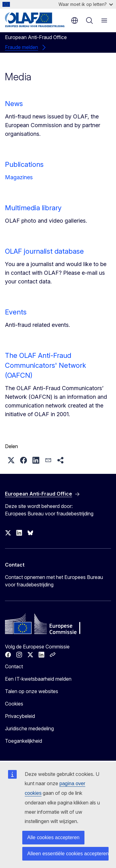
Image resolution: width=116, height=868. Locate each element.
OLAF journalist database (44, 251)
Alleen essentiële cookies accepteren (68, 854)
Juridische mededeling (29, 728)
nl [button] (75, 20)
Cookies (14, 704)
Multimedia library (33, 208)
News (14, 104)
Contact (14, 666)
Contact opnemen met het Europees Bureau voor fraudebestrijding (54, 581)
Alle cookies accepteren (53, 837)
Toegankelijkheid (24, 741)
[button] (11, 460)
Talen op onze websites (32, 691)
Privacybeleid (20, 716)
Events (16, 312)
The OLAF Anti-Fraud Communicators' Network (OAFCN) (45, 365)
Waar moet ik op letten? (86, 4)
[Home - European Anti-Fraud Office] (35, 20)
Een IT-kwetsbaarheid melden (38, 679)
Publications (24, 164)
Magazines (19, 177)
